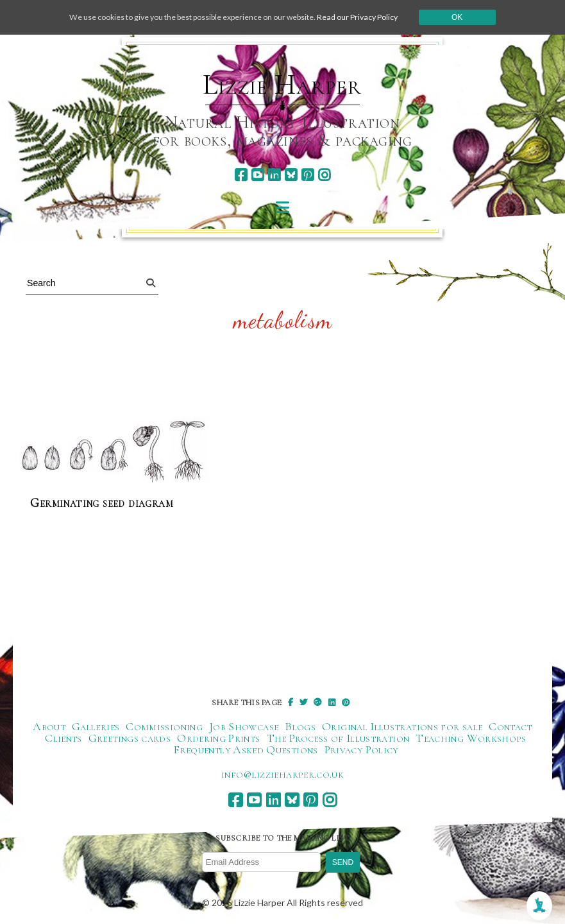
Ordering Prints (218, 739)
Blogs (300, 727)
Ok (486, 17)
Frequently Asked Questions (245, 750)
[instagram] (324, 175)
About (49, 727)
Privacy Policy (361, 750)
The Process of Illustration (338, 739)
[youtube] (257, 175)
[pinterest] (308, 175)
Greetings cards (130, 739)
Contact (510, 727)
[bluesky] (291, 175)
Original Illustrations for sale (402, 727)
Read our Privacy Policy (380, 17)
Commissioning (164, 727)
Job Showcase (244, 727)
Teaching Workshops (471, 739)
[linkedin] (274, 175)
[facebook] (241, 175)
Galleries (96, 727)
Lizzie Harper (282, 85)
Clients (63, 739)
